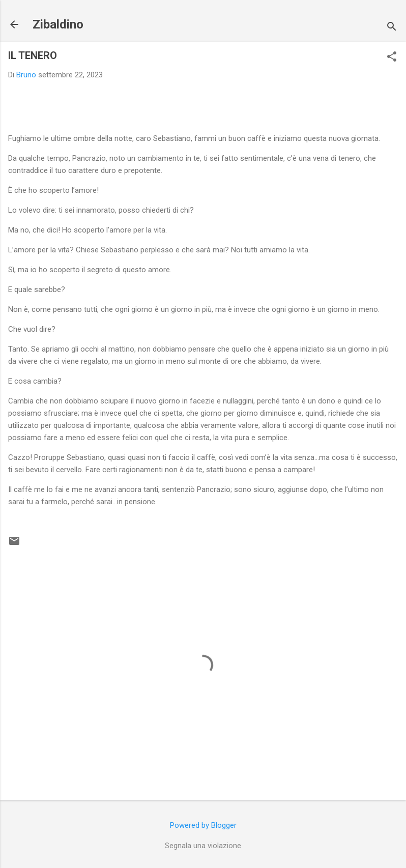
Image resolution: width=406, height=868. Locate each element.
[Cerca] (392, 28)
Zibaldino (58, 24)
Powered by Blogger (203, 825)
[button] (392, 57)
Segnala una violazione (203, 846)
